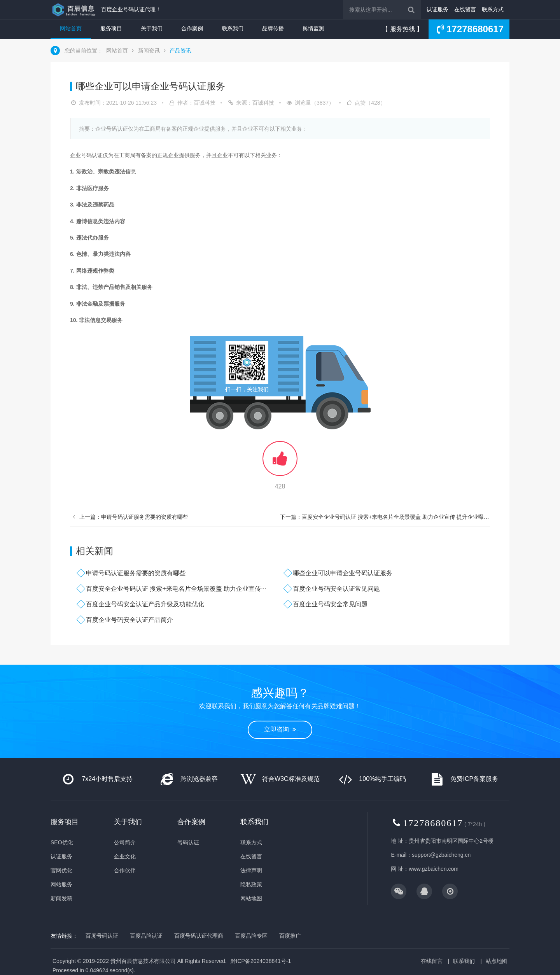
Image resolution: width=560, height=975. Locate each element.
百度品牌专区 (251, 936)
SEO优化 (62, 842)
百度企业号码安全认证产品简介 (129, 620)
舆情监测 (313, 28)
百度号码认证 (102, 936)
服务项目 (111, 28)
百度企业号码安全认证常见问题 (336, 589)
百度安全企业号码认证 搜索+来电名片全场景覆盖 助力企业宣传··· (176, 589)
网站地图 (251, 898)
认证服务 (437, 9)
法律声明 (251, 870)
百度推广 (290, 936)
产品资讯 (180, 51)
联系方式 (493, 9)
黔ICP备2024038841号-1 (261, 961)
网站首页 (71, 28)
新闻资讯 (149, 51)
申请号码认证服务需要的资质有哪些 (136, 573)
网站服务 (61, 884)
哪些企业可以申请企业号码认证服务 (343, 573)
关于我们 (152, 28)
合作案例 (192, 28)
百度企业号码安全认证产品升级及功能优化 (145, 604)
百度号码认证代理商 (199, 936)
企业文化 (125, 856)
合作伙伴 (125, 870)
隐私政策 (251, 884)
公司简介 (125, 842)
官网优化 (61, 870)
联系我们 (233, 28)
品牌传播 (273, 28)
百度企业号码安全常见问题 (330, 604)
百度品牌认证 (146, 936)
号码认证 (188, 842)
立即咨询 (280, 729)
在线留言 (465, 9)
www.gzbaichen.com (434, 869)
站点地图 (497, 961)
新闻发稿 (61, 898)
